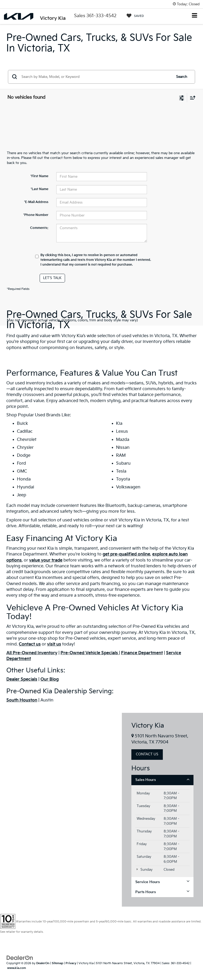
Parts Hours (162, 892)
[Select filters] (182, 97)
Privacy (71, 963)
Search (182, 77)
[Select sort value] (191, 98)
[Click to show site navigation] (195, 16)
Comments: (39, 228)
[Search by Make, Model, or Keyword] (96, 77)
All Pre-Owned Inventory (32, 653)
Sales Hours (162, 780)
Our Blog (50, 679)
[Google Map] (61, 810)
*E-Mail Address (36, 202)
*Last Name (40, 189)
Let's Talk (52, 278)
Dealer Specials (22, 679)
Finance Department (142, 653)
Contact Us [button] (147, 754)
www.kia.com (17, 968)
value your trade (46, 560)
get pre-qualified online (126, 554)
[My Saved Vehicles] (135, 16)
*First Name (39, 176)
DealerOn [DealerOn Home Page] (43, 963)
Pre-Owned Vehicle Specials (90, 653)
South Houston (22, 700)
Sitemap (57, 963)
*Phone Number (36, 215)
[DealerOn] (20, 958)
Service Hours (162, 882)
